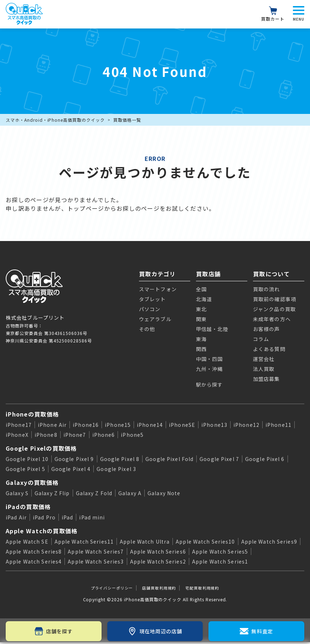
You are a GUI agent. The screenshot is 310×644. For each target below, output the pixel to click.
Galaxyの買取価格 (32, 482)
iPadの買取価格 (28, 507)
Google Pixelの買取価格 (41, 448)
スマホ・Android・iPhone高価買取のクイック (55, 120)
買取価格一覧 (127, 120)
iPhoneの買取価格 (32, 414)
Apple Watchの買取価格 (42, 531)
